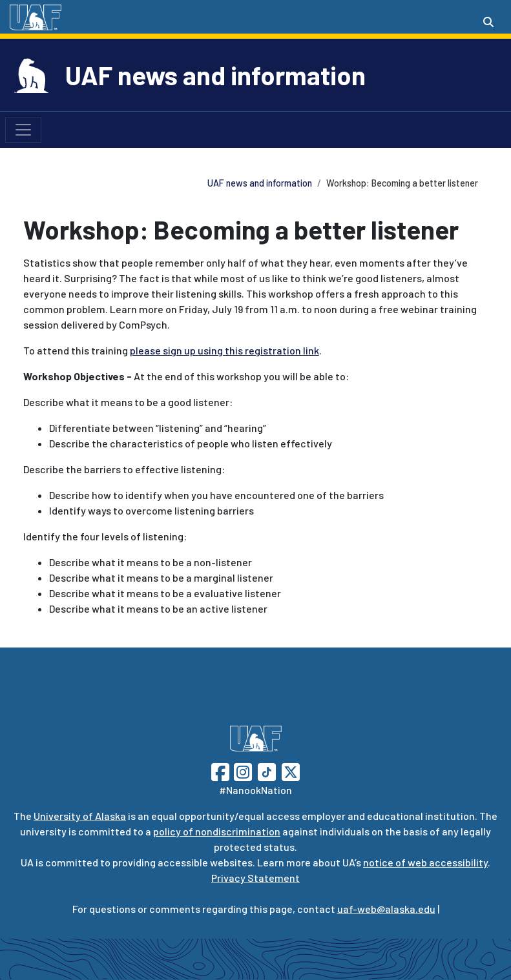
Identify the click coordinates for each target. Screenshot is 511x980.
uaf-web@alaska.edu (386, 909)
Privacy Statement (255, 878)
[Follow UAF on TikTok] (267, 771)
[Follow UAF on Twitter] (291, 771)
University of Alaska (80, 816)
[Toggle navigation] (23, 130)
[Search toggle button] (488, 22)
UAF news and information (215, 75)
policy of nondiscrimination (217, 831)
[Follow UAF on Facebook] (220, 771)
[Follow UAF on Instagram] (242, 771)
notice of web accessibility (425, 862)
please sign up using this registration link (224, 350)
